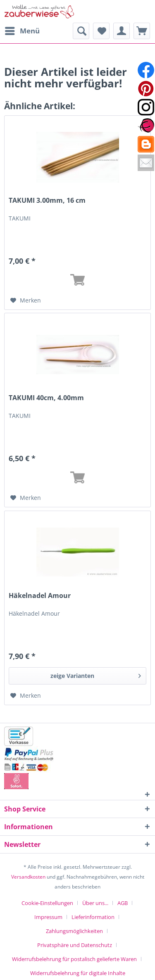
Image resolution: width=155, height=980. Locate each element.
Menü (22, 30)
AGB (123, 903)
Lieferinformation (93, 917)
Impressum (48, 917)
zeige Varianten (96, 674)
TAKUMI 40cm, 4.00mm (46, 398)
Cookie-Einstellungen (47, 903)
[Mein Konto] (122, 31)
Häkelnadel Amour (40, 596)
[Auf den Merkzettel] (26, 300)
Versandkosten (28, 877)
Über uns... (95, 903)
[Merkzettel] (101, 31)
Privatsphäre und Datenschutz (75, 945)
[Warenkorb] (142, 31)
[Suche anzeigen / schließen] (81, 31)
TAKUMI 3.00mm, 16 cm (47, 200)
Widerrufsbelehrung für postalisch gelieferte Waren (74, 959)
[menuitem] (22, 31)
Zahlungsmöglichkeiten (74, 931)
